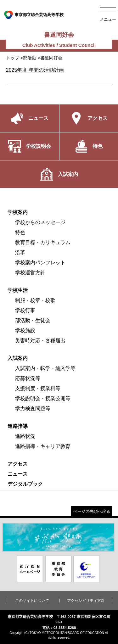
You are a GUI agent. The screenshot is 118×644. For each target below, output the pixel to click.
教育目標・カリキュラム (43, 242)
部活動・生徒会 (33, 320)
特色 (20, 232)
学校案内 (18, 212)
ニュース (18, 474)
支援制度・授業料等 (38, 388)
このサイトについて (32, 601)
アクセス (18, 464)
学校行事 (25, 310)
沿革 (20, 252)
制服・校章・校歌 (35, 300)
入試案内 (18, 358)
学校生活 (18, 290)
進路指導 (18, 426)
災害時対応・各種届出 (40, 341)
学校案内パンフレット (40, 263)
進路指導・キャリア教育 (43, 446)
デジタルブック (25, 484)
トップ (13, 58)
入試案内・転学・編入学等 (45, 368)
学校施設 (25, 330)
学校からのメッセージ (40, 222)
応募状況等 (28, 378)
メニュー (108, 19)
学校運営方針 (30, 273)
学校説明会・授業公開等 (43, 398)
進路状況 (25, 436)
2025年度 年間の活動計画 (35, 70)
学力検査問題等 (33, 409)
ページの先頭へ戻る (92, 511)
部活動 (30, 58)
